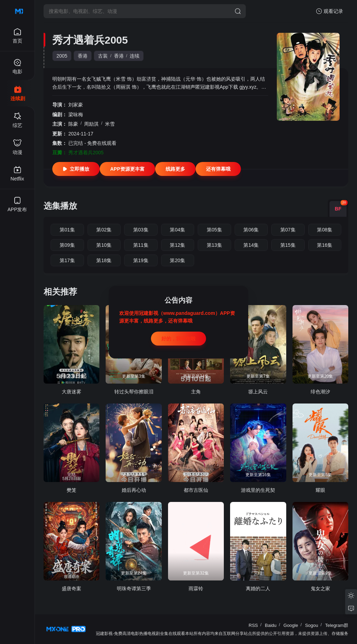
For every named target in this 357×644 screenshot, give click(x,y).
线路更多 (175, 169)
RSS (253, 625)
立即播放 (76, 169)
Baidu (271, 625)
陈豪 (73, 124)
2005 (62, 56)
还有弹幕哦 (218, 169)
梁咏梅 (76, 114)
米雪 (110, 124)
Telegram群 (337, 625)
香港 (83, 56)
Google (291, 625)
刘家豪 (76, 105)
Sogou (312, 625)
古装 (103, 56)
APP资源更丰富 (127, 169)
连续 (135, 56)
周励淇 (91, 124)
